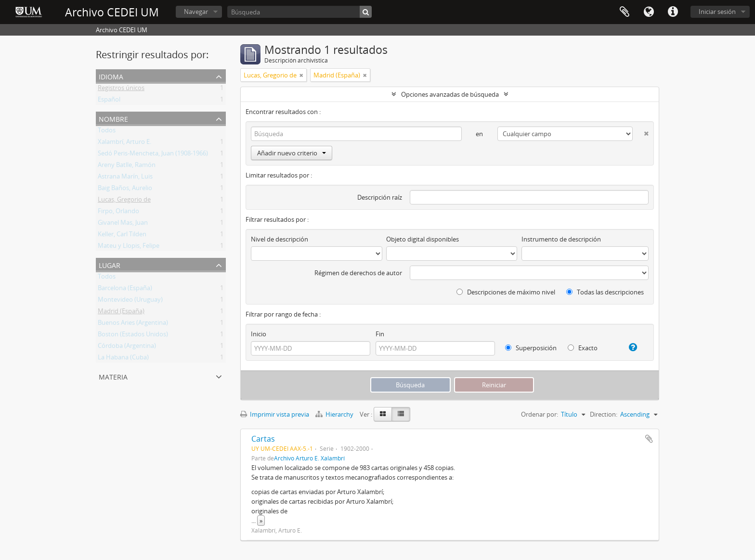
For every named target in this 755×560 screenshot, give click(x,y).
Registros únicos (121, 89)
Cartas (263, 439)
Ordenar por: (540, 414)
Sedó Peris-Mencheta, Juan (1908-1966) (153, 155)
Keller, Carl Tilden (122, 236)
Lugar (110, 264)
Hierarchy (335, 414)
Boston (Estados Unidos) (133, 336)
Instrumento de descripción (561, 239)
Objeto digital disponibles (423, 239)
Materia (113, 376)
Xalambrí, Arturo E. (124, 143)
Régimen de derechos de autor (358, 273)
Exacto (583, 348)
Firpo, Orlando (118, 213)
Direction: (604, 414)
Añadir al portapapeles (649, 439)
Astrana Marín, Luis (125, 178)
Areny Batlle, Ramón (127, 166)
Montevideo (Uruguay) (130, 301)
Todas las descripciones (605, 292)
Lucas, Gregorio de (124, 201)
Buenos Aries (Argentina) (133, 324)
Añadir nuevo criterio (292, 153)
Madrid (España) (121, 313)
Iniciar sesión (717, 12)
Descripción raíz (380, 197)
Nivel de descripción (280, 239)
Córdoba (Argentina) (127, 347)
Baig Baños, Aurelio (125, 190)
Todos (107, 132)
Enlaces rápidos (673, 12)
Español (109, 101)
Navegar (196, 12)
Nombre (113, 118)
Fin (380, 334)
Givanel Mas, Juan (123, 224)
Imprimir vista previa (275, 414)
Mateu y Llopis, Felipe (129, 247)
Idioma (649, 12)
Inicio (259, 334)
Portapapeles (625, 12)
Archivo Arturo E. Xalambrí (309, 458)
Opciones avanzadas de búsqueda (450, 94)
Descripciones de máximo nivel (506, 292)
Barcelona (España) (125, 290)
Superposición (531, 348)
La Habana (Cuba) (123, 359)
